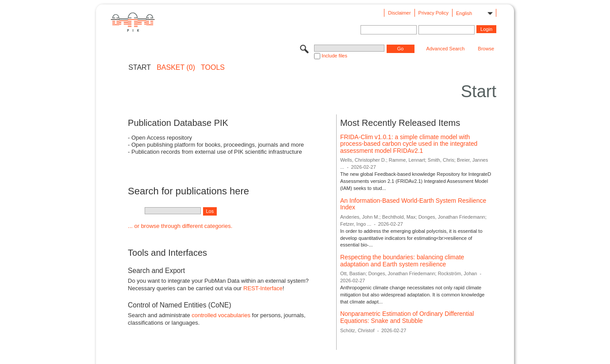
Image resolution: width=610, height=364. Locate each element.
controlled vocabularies (221, 315)
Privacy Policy (434, 13)
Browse (486, 49)
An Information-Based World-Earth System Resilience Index (413, 204)
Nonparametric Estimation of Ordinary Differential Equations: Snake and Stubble (407, 317)
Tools (213, 68)
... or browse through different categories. (180, 226)
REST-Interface (263, 288)
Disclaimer (399, 13)
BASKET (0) (176, 68)
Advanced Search (446, 49)
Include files (334, 56)
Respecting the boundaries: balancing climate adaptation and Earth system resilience (402, 261)
